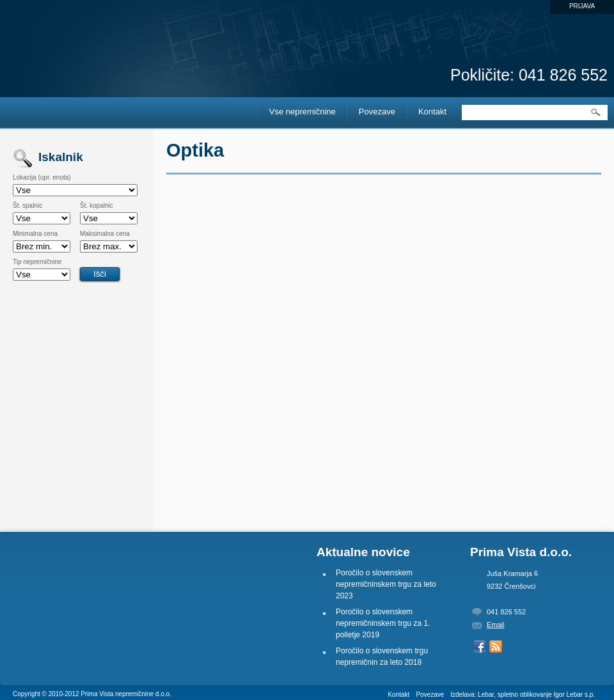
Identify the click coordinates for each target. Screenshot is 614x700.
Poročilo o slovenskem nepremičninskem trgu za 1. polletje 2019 (383, 623)
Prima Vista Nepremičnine (70, 33)
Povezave (377, 112)
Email (496, 625)
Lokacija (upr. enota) (42, 178)
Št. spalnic (28, 206)
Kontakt (432, 112)
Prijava (582, 6)
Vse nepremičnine (303, 112)
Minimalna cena (35, 234)
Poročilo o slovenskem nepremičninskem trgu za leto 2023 (386, 584)
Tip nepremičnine (37, 262)
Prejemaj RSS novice (496, 647)
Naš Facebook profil (480, 647)
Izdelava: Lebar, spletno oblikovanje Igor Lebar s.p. (523, 695)
